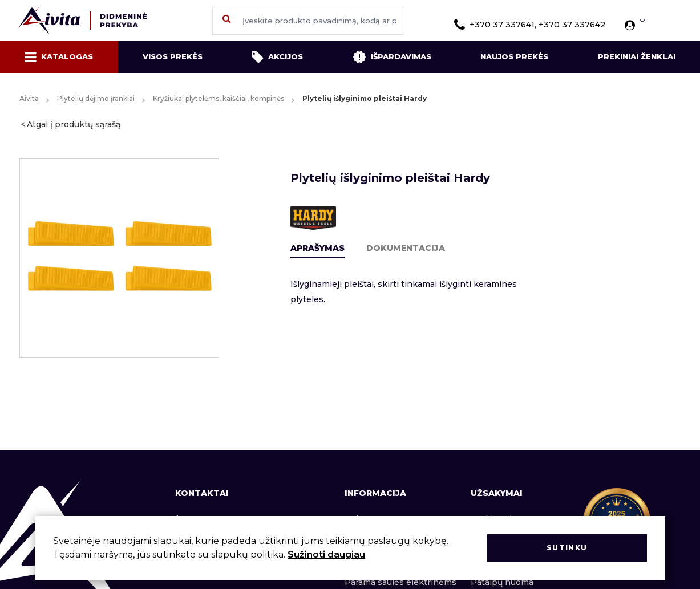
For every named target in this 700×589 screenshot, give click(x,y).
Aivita (29, 98)
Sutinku (567, 548)
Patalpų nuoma (502, 582)
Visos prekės (173, 56)
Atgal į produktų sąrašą (74, 124)
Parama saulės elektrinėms (400, 582)
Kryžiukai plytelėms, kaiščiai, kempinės (219, 98)
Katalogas (59, 57)
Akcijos (277, 57)
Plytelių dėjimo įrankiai (96, 98)
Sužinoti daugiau (326, 555)
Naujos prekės (514, 56)
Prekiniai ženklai (637, 56)
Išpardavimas (392, 57)
